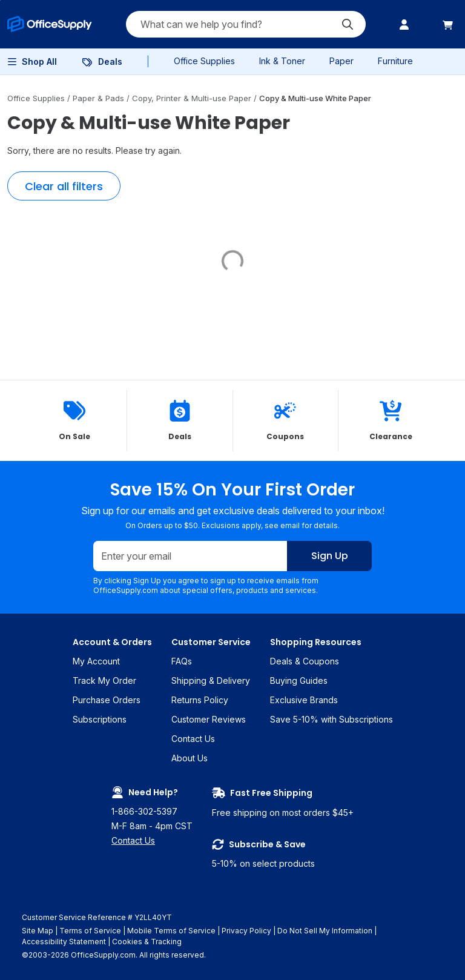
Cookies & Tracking (147, 942)
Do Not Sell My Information (325, 931)
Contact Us (193, 739)
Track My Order (104, 680)
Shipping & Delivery (211, 680)
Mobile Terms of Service (171, 931)
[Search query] (246, 24)
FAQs (182, 661)
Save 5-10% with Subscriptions (331, 719)
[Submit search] (348, 24)
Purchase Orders (107, 700)
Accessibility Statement (64, 942)
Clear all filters (64, 186)
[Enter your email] (190, 557)
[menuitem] (50, 24)
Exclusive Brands (304, 700)
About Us (190, 758)
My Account (96, 661)
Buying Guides (299, 680)
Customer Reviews (209, 719)
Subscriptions (100, 719)
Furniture (395, 61)
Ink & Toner (282, 61)
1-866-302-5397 (144, 811)
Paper (341, 61)
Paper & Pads (100, 98)
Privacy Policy (246, 931)
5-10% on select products (283, 853)
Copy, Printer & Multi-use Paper (193, 98)
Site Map (38, 931)
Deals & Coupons (305, 661)
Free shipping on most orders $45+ (283, 802)
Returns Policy (200, 700)
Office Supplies (204, 61)
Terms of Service (90, 931)
